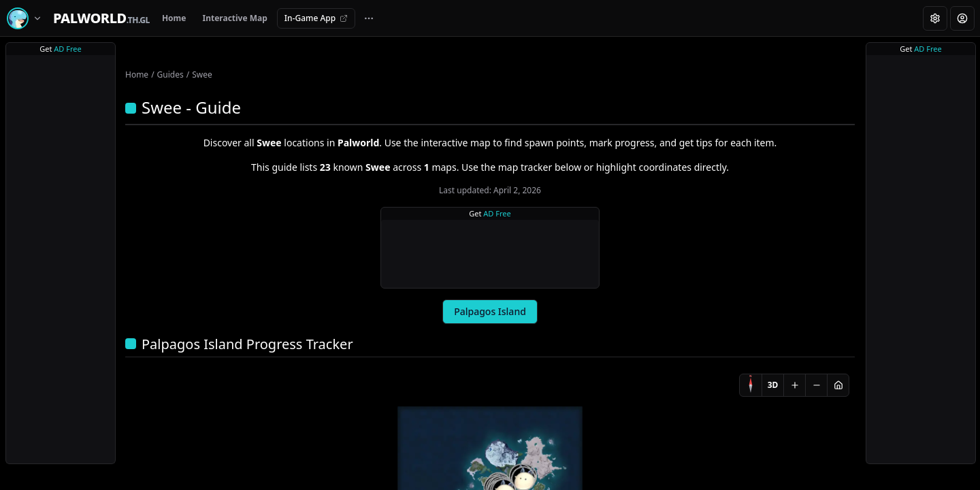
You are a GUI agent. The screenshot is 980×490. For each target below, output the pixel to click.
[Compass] (751, 385)
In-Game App (316, 18)
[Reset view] (838, 385)
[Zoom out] (816, 385)
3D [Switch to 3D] (773, 385)
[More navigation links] (369, 18)
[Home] (101, 18)
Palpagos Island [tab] (490, 311)
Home (174, 18)
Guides (170, 75)
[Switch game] (27, 18)
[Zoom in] (794, 385)
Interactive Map (234, 18)
